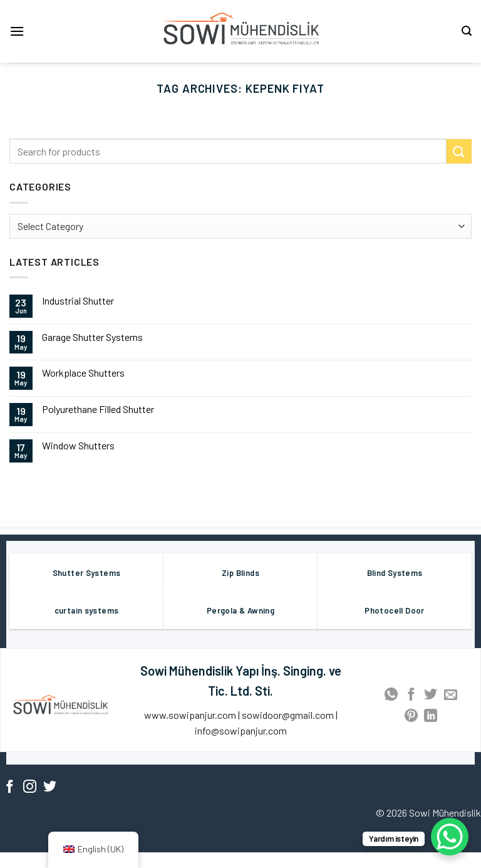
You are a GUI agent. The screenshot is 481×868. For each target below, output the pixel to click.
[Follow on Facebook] (10, 787)
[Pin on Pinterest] (411, 717)
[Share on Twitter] (431, 695)
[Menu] (17, 31)
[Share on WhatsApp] (391, 695)
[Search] (467, 31)
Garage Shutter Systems (92, 337)
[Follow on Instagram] (30, 787)
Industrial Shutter (78, 301)
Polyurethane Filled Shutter (98, 409)
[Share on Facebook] (411, 695)
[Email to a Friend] (451, 695)
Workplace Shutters (83, 373)
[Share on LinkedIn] (431, 717)
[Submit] (459, 151)
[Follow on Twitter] (50, 787)
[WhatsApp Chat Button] (450, 837)
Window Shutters (78, 445)
